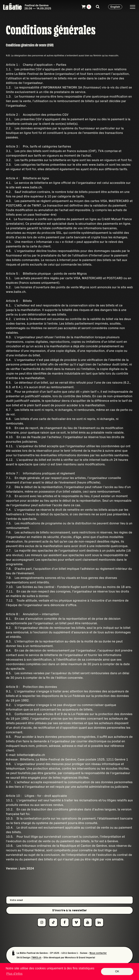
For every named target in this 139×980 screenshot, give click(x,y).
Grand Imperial (87, 958)
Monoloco (70, 958)
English (115, 7)
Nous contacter (98, 953)
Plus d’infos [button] (14, 974)
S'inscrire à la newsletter (69, 910)
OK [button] (117, 972)
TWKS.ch (36, 958)
